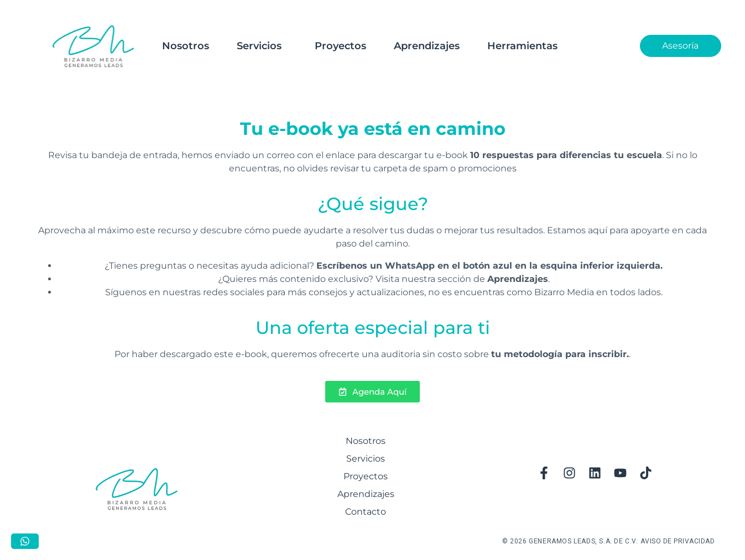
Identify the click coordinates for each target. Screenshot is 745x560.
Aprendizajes (427, 46)
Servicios (259, 46)
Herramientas (522, 46)
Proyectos (340, 46)
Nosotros (186, 46)
